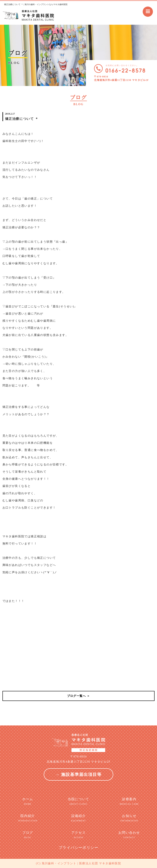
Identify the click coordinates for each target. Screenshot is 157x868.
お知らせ (129, 818)
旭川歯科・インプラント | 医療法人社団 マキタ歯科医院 (81, 863)
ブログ (28, 835)
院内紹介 (28, 818)
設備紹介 (78, 818)
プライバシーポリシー (78, 848)
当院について (78, 801)
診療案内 (129, 801)
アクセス (78, 835)
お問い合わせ (129, 835)
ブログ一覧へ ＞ (79, 696)
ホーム (28, 801)
